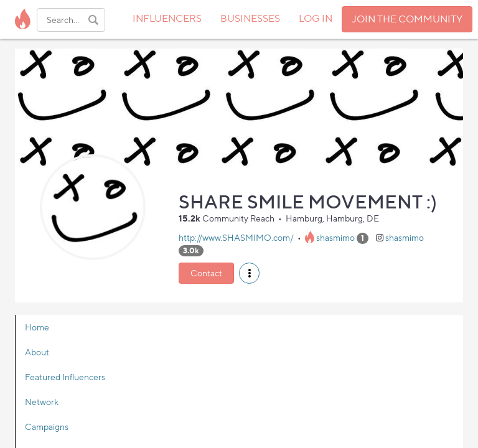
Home (37, 327)
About (37, 352)
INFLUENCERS (167, 18)
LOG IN (316, 18)
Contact (206, 273)
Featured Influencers (65, 377)
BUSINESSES (250, 18)
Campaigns (47, 427)
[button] (249, 273)
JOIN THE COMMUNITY (407, 19)
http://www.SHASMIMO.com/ (236, 237)
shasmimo (335, 237)
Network (42, 402)
